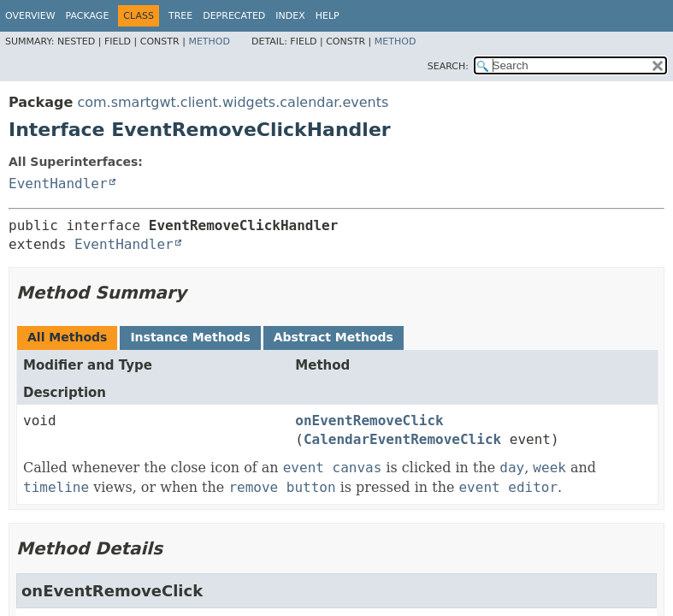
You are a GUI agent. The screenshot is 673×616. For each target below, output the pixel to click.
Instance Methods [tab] (190, 337)
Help (328, 16)
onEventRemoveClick (369, 421)
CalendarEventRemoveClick (402, 439)
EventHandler (58, 184)
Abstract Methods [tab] (334, 337)
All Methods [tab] (67, 337)
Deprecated (234, 16)
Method (209, 41)
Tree (180, 16)
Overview (30, 16)
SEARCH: (448, 66)
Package (88, 16)
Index (290, 16)
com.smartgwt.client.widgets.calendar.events (233, 102)
